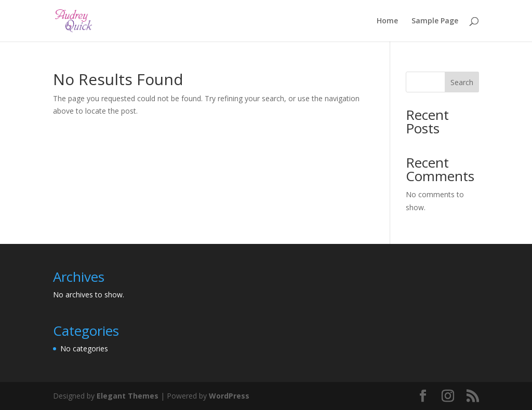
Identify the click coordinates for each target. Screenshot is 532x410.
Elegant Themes (128, 396)
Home (387, 21)
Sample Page (435, 21)
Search (462, 82)
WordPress (229, 396)
